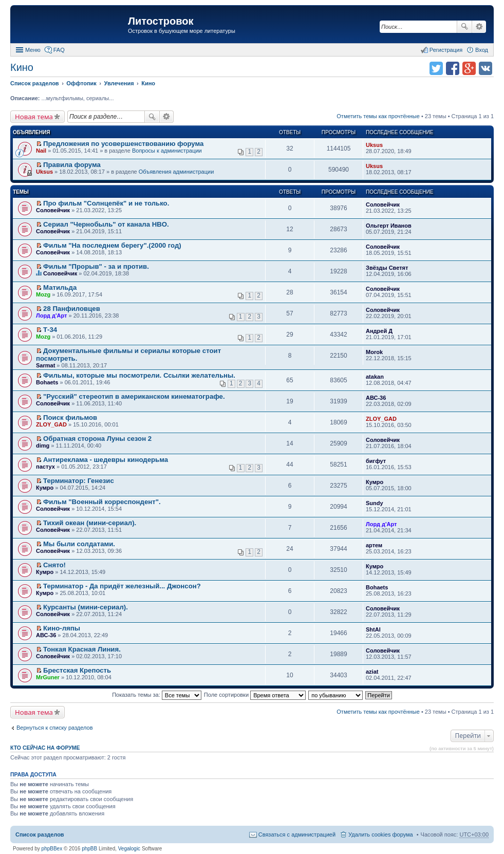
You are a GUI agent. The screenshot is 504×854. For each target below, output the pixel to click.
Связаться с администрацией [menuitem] (297, 834)
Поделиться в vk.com (486, 68)
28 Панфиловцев (72, 309)
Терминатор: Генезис (79, 481)
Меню (33, 50)
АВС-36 (376, 398)
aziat (372, 672)
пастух (45, 467)
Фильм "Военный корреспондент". (102, 502)
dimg (43, 445)
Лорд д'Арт (51, 315)
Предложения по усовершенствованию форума (123, 144)
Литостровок (161, 21)
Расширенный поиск (479, 27)
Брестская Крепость (77, 670)
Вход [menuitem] (482, 50)
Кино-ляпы (62, 628)
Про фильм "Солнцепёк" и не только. (106, 203)
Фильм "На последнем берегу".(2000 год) (112, 245)
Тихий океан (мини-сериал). (90, 523)
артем (374, 545)
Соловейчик (53, 210)
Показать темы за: (157, 695)
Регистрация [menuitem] (446, 50)
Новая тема (34, 117)
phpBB (89, 849)
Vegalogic (129, 849)
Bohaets (47, 382)
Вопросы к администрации (167, 151)
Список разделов (40, 834)
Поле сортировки (255, 695)
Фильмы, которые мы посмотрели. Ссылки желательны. (139, 375)
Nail (41, 151)
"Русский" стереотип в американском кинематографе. (134, 396)
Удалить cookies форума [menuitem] (381, 834)
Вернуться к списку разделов (54, 728)
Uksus (374, 145)
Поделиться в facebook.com (453, 68)
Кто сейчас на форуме (45, 748)
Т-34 (50, 330)
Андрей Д (379, 331)
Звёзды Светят (387, 268)
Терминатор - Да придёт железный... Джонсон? (122, 586)
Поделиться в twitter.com (436, 68)
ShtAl (373, 629)
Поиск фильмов (70, 417)
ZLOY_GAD (51, 424)
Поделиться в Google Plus (469, 68)
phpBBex (52, 849)
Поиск (464, 27)
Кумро (45, 488)
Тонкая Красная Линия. (82, 649)
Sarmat (45, 365)
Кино (22, 67)
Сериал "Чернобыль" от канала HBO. (106, 224)
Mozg (43, 294)
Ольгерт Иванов (389, 226)
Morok (374, 352)
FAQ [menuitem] (59, 50)
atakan (375, 377)
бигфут (376, 461)
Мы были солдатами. (79, 544)
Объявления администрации (176, 172)
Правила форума (72, 165)
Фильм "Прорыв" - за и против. (96, 266)
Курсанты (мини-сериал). (86, 607)
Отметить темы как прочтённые (378, 116)
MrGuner (48, 677)
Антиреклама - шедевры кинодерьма (106, 460)
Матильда (60, 287)
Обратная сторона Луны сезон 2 (97, 439)
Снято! (54, 565)
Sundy (375, 503)
